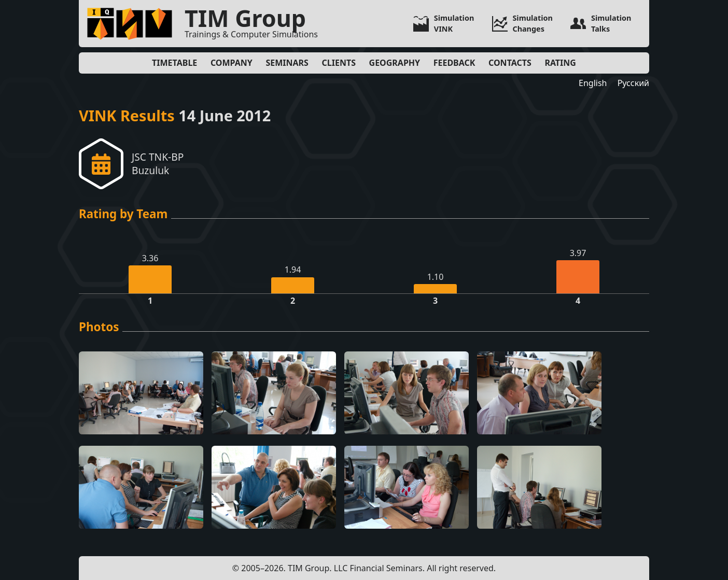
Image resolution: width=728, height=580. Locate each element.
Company (232, 63)
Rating (560, 63)
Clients (339, 63)
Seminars (287, 63)
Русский (633, 83)
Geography (395, 63)
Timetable (174, 63)
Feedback (454, 63)
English (593, 83)
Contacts (510, 63)
